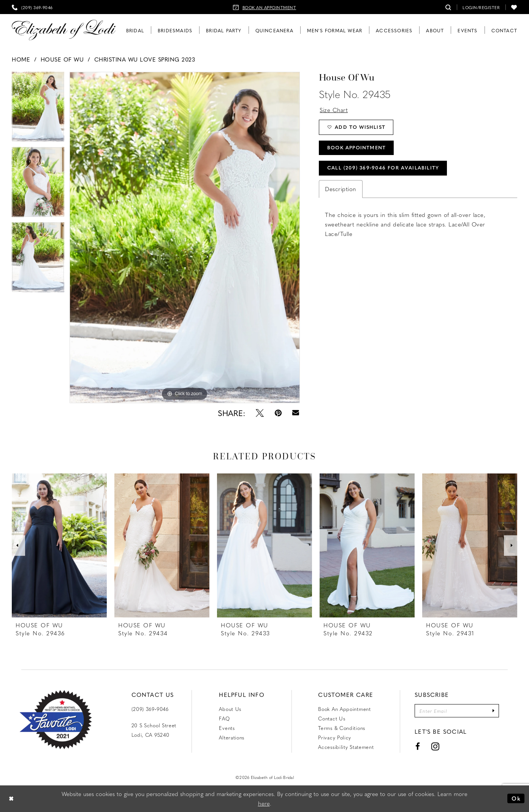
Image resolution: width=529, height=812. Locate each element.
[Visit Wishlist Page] (514, 7)
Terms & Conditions (342, 728)
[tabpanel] (38, 109)
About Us (230, 709)
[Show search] (448, 7)
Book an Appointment (344, 709)
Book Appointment (357, 148)
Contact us (332, 718)
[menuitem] (32, 7)
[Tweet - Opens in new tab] (260, 413)
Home (21, 59)
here (264, 803)
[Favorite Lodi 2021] (56, 720)
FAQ (224, 718)
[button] (481, 7)
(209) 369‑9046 (150, 709)
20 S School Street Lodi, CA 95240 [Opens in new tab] (154, 730)
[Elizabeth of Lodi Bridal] (64, 30)
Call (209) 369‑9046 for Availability (383, 169)
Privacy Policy (335, 737)
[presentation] (59, 545)
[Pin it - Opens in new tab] (278, 413)
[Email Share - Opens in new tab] (296, 413)
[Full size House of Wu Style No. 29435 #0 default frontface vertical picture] (185, 237)
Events (227, 728)
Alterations (232, 737)
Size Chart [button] (334, 110)
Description (341, 190)
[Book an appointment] (265, 7)
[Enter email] (457, 711)
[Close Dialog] (11, 799)
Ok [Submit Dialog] (516, 798)
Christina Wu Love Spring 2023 (145, 59)
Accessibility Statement (346, 747)
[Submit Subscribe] (494, 711)
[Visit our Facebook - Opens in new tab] (417, 746)
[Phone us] (32, 7)
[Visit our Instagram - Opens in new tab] (435, 746)
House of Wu (62, 59)
